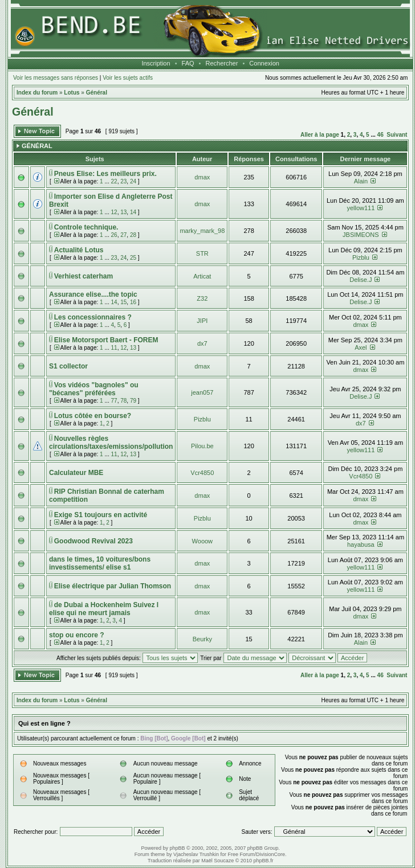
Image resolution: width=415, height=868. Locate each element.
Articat (202, 276)
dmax (202, 177)
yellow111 (361, 208)
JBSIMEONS (361, 235)
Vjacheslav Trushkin (196, 854)
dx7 (202, 343)
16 (133, 302)
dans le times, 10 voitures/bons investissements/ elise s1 (100, 563)
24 (133, 181)
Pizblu (361, 257)
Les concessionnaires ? (93, 317)
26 (114, 235)
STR (202, 253)
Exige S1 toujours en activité (101, 515)
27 (123, 235)
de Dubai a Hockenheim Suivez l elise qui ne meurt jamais (104, 609)
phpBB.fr (263, 861)
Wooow (202, 541)
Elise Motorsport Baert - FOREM (106, 340)
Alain (361, 181)
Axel (361, 347)
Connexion (264, 63)
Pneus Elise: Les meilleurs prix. (105, 174)
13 (123, 212)
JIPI (202, 321)
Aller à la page (320, 135)
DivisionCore (270, 854)
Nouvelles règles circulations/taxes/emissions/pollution (111, 443)
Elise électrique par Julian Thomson (113, 586)
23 (123, 181)
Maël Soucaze (217, 861)
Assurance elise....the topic (93, 294)
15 (123, 302)
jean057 (202, 392)
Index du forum (37, 93)
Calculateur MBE (76, 473)
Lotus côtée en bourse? (93, 416)
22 (114, 181)
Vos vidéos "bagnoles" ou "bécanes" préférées (94, 389)
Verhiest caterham (84, 276)
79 (133, 401)
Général (97, 93)
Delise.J (361, 280)
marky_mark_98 (202, 231)
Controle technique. (86, 227)
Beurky (202, 639)
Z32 (202, 298)
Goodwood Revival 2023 (93, 541)
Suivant (397, 135)
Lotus (72, 93)
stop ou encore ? (77, 635)
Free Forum (241, 854)
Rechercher (222, 63)
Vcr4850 (202, 473)
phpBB (178, 848)
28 (133, 235)
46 (381, 135)
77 (114, 401)
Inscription (156, 63)
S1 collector (68, 366)
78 (123, 401)
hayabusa (361, 544)
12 (114, 212)
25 (133, 258)
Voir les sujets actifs (128, 78)
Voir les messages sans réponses (56, 78)
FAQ (188, 63)
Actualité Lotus (79, 250)
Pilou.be (202, 446)
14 (133, 212)
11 (114, 348)
